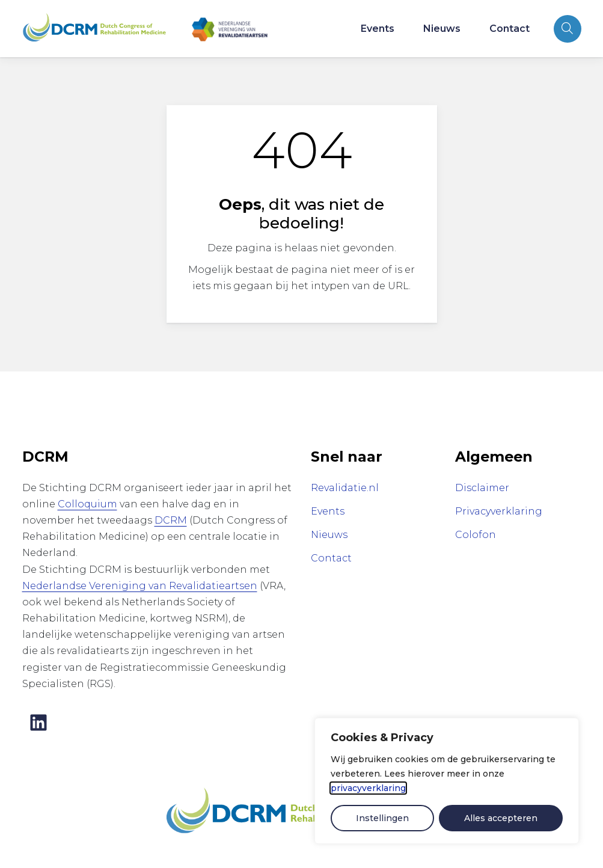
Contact (510, 29)
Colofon (476, 535)
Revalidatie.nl (345, 488)
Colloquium (87, 504)
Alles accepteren (501, 818)
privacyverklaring (368, 788)
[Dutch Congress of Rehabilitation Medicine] (281, 811)
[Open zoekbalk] (568, 29)
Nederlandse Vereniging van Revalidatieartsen (140, 586)
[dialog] (447, 781)
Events (378, 29)
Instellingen (382, 818)
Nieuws (442, 29)
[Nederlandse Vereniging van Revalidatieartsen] (230, 29)
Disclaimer (482, 488)
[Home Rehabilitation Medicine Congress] (94, 29)
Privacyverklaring (499, 511)
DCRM (171, 520)
